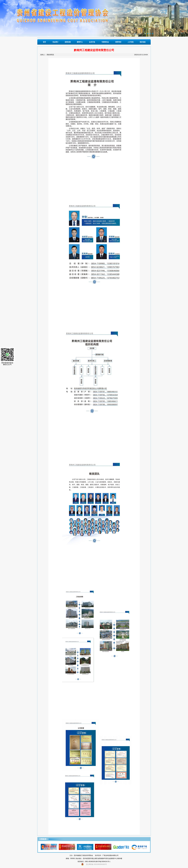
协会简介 (56, 42)
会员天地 (92, 42)
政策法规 (68, 42)
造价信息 (143, 42)
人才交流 (131, 42)
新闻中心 (80, 42)
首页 (44, 42)
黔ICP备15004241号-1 (103, 862)
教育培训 (118, 42)
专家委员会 (105, 42)
